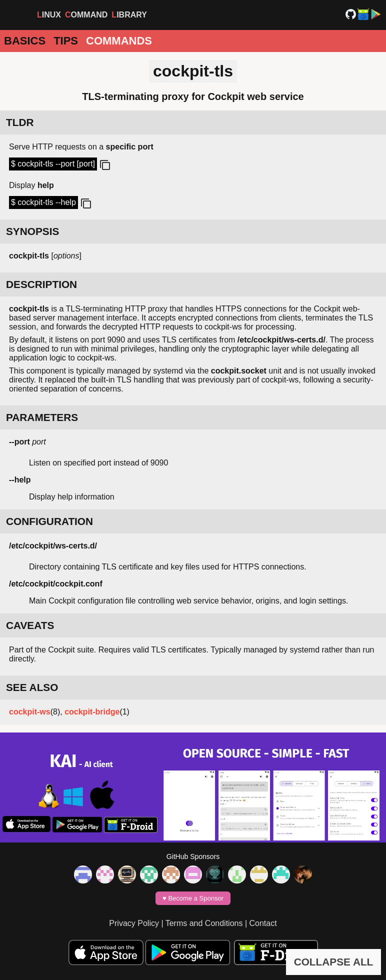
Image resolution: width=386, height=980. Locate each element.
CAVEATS (30, 625)
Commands (119, 41)
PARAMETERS (42, 417)
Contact (263, 923)
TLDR (20, 122)
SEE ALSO (32, 687)
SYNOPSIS (32, 231)
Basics (25, 41)
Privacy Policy (134, 923)
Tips (66, 41)
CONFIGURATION (49, 521)
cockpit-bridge (92, 712)
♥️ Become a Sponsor (193, 898)
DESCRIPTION (41, 284)
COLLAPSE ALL (334, 962)
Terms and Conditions (204, 923)
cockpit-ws (30, 712)
